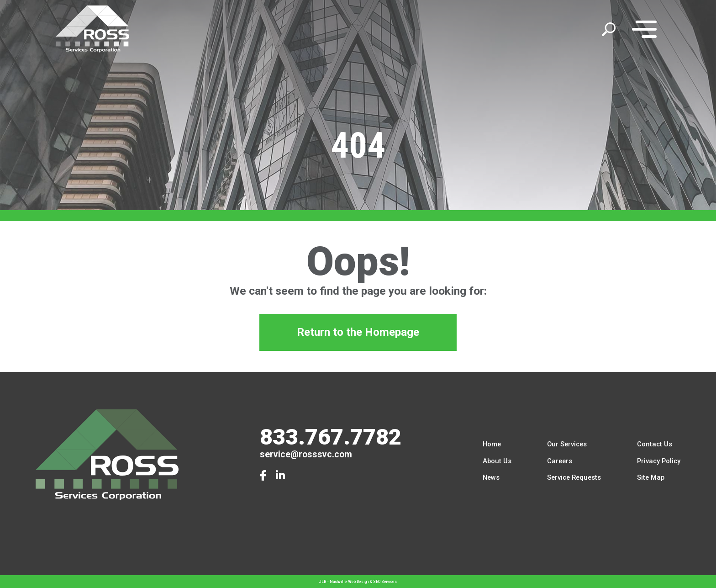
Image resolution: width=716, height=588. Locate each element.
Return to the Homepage (358, 334)
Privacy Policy (659, 461)
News (491, 478)
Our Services (567, 444)
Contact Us (655, 444)
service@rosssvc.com (306, 454)
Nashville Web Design (349, 582)
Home (492, 444)
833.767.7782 (331, 437)
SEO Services (385, 582)
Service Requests (574, 478)
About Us (497, 461)
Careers (560, 461)
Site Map (651, 478)
